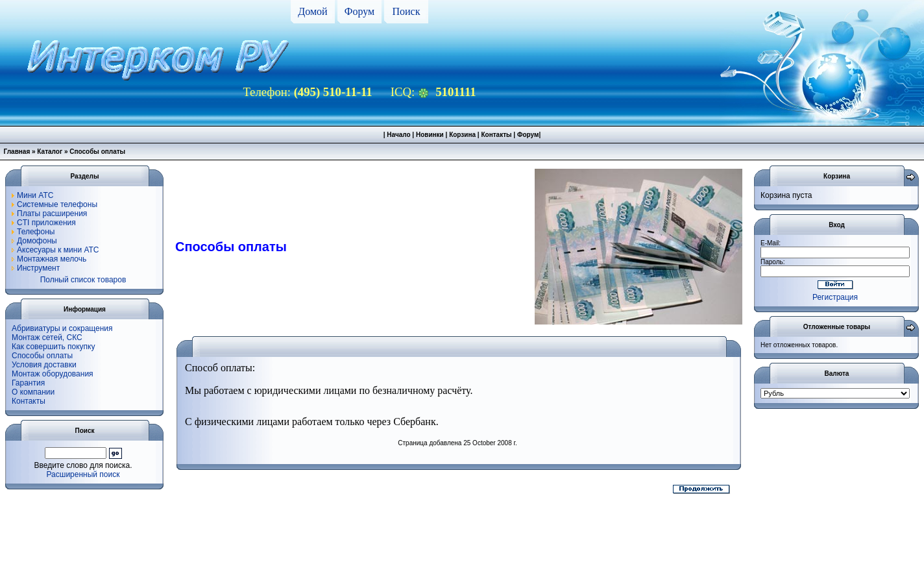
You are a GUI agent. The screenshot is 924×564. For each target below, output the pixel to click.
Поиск (407, 11)
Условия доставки (44, 365)
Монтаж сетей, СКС (47, 337)
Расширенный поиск (83, 474)
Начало (398, 135)
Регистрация (835, 297)
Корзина (462, 135)
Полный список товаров (83, 280)
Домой (312, 11)
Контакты (496, 135)
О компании (33, 392)
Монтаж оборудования (53, 374)
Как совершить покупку (54, 347)
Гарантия (28, 383)
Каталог (50, 152)
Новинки (430, 135)
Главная (17, 152)
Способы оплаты (42, 356)
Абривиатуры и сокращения (62, 328)
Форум (359, 11)
